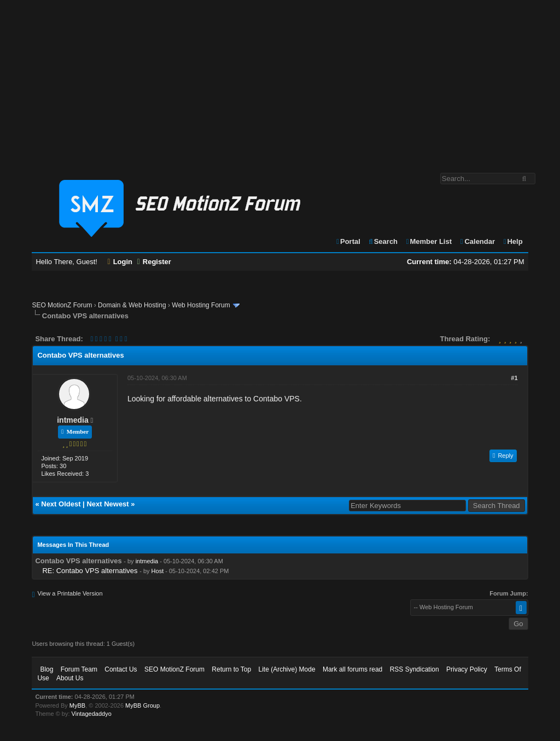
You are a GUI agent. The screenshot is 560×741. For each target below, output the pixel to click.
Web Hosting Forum (201, 305)
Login (120, 262)
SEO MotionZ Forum (62, 305)
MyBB (77, 705)
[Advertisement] (280, 81)
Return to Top (231, 669)
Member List (428, 241)
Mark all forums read (352, 669)
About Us (70, 678)
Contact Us (121, 669)
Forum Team (79, 669)
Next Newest (107, 504)
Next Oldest (61, 504)
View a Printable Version (70, 593)
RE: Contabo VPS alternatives (90, 571)
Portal (348, 241)
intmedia (73, 420)
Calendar (477, 241)
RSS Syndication (415, 669)
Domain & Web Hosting (132, 305)
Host (158, 571)
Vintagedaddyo (92, 714)
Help (513, 241)
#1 (514, 378)
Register (154, 262)
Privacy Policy (467, 669)
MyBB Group (142, 705)
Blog (46, 669)
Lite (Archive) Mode (287, 669)
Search (383, 241)
